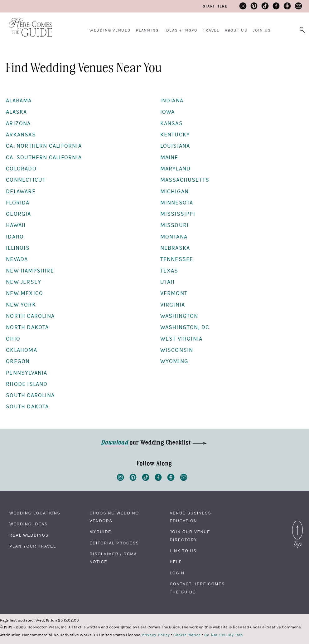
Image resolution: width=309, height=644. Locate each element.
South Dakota (27, 407)
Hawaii (16, 225)
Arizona (18, 123)
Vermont (174, 293)
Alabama (19, 101)
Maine (169, 157)
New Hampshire (30, 271)
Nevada (17, 259)
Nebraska (175, 248)
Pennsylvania (27, 373)
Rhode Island (27, 384)
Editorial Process (114, 543)
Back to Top (297, 524)
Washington (179, 316)
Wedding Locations (35, 513)
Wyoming (174, 361)
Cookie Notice (187, 635)
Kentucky (175, 135)
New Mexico (24, 293)
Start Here (215, 6)
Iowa (168, 112)
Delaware (21, 192)
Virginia (173, 305)
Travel (211, 30)
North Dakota (27, 327)
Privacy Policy (156, 635)
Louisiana (175, 146)
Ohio (13, 339)
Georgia (18, 214)
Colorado (21, 169)
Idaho (15, 237)
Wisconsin (177, 350)
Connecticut (26, 180)
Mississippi (178, 214)
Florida (18, 203)
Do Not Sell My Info (224, 635)
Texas (169, 271)
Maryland (176, 169)
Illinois (18, 248)
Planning (147, 30)
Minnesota (177, 203)
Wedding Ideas (29, 524)
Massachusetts (185, 180)
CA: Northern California (44, 146)
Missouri (175, 225)
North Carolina (30, 316)
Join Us (262, 30)
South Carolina (30, 395)
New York (21, 305)
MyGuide (100, 532)
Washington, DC (185, 327)
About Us (236, 30)
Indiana (172, 101)
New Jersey (24, 282)
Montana (174, 237)
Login (177, 573)
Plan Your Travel (33, 546)
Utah (168, 282)
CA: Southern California (44, 157)
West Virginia (181, 339)
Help (176, 562)
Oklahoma (22, 350)
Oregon (18, 361)
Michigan (175, 192)
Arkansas (21, 135)
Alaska (16, 112)
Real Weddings (29, 535)
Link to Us (183, 551)
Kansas (171, 123)
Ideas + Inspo (181, 30)
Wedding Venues (110, 30)
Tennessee (177, 259)
